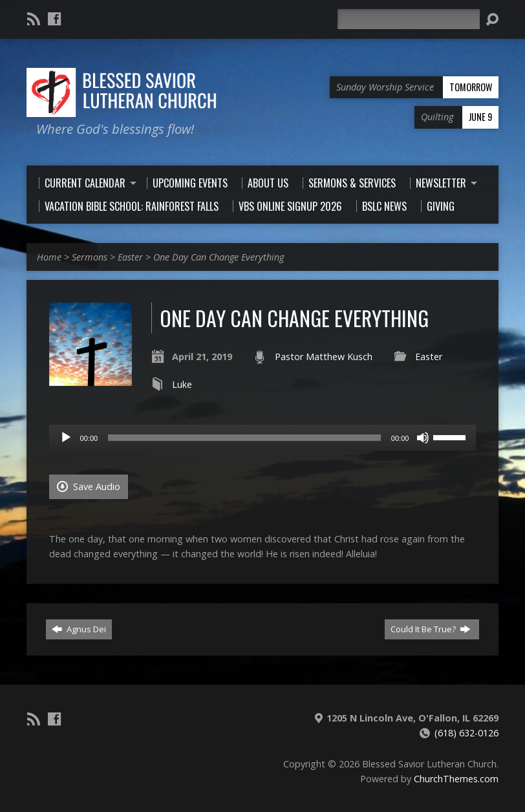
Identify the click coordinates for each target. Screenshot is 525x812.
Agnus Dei (79, 629)
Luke (182, 384)
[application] (263, 438)
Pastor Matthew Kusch (324, 357)
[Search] (409, 19)
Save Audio (89, 486)
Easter (130, 257)
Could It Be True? (431, 629)
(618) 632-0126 (466, 733)
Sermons (90, 257)
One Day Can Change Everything (219, 257)
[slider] (244, 438)
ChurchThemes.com (456, 779)
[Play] (66, 438)
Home (49, 257)
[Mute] (423, 438)
